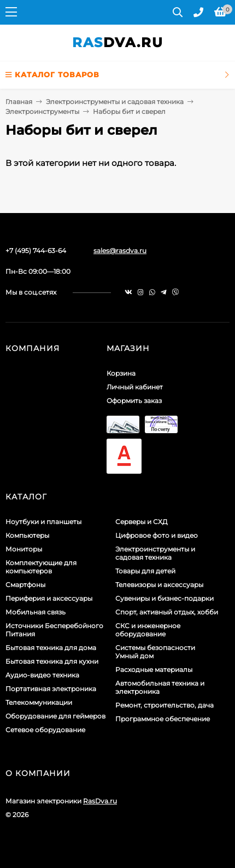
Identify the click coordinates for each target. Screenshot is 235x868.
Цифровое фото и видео (157, 535)
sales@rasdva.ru (120, 251)
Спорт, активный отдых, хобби (167, 612)
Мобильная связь (36, 612)
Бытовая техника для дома (51, 648)
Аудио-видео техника (42, 675)
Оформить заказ (134, 401)
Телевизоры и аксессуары (159, 585)
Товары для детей (145, 571)
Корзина (121, 373)
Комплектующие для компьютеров (41, 567)
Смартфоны (25, 585)
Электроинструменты (42, 111)
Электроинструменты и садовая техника (115, 102)
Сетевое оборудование (45, 730)
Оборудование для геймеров (55, 716)
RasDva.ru (100, 801)
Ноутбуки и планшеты (43, 522)
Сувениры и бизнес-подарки (164, 598)
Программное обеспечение (163, 719)
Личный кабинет (135, 387)
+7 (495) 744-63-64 (36, 251)
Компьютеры (27, 535)
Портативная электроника (51, 689)
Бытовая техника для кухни (52, 661)
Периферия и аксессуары (49, 598)
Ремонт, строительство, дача (164, 705)
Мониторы (24, 549)
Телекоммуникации (39, 702)
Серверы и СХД (142, 522)
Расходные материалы (154, 669)
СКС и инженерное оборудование (148, 630)
